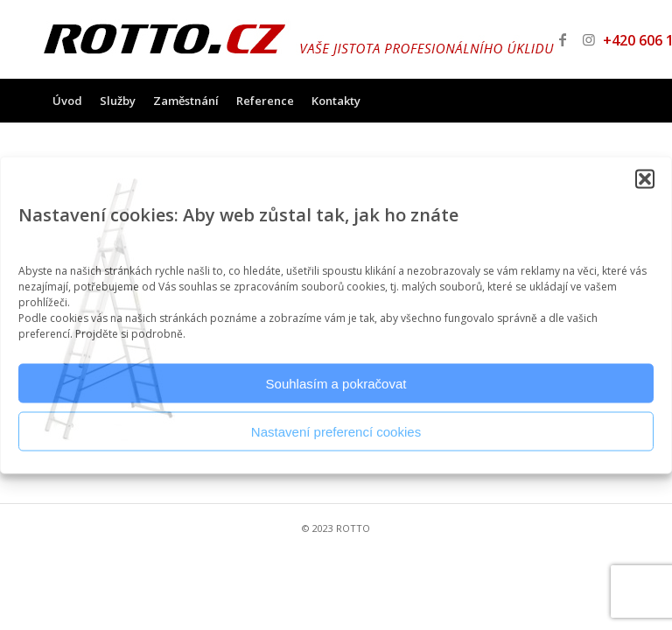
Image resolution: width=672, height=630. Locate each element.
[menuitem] (67, 101)
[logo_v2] (299, 39)
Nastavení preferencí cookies (336, 431)
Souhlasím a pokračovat (336, 383)
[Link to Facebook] (563, 39)
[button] (645, 179)
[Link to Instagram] (589, 39)
